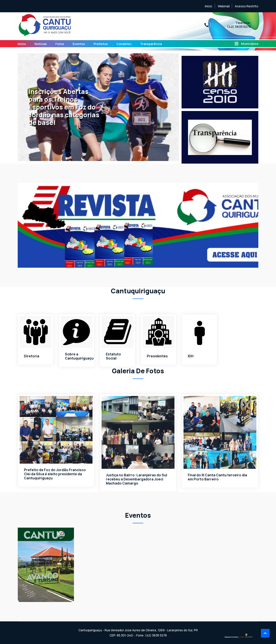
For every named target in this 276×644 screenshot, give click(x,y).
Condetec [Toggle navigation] (124, 44)
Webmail (224, 6)
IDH (191, 356)
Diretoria (32, 356)
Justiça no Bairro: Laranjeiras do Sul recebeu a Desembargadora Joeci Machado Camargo (137, 480)
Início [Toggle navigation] (22, 44)
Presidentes (157, 356)
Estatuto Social (113, 356)
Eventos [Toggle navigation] (79, 44)
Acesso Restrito (247, 6)
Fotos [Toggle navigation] (60, 44)
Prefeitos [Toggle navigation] (101, 44)
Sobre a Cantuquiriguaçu (79, 356)
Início (209, 6)
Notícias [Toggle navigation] (41, 44)
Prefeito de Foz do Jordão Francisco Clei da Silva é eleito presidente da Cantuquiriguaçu (55, 474)
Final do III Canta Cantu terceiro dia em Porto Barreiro (218, 477)
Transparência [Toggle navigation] (151, 44)
